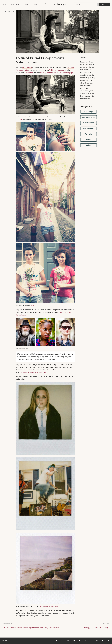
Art (13, 15)
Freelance (89, 145)
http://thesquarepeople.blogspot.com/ (33, 372)
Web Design (89, 112)
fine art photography (67, 73)
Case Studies (15, 4)
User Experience (89, 117)
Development (89, 123)
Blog (35, 4)
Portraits (89, 134)
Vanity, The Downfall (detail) (96, 628)
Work (4, 4)
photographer (27, 67)
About (27, 4)
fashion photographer (57, 70)
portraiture (29, 73)
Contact (5, 641)
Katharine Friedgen (56, 4)
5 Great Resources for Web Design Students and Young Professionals (32, 628)
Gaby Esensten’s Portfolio (49, 606)
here (32, 306)
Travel (89, 140)
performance (52, 73)
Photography (89, 128)
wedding (43, 73)
